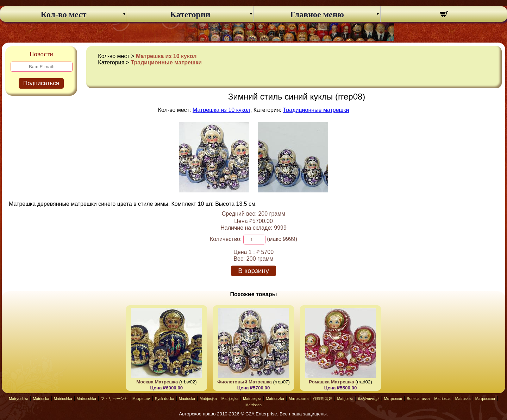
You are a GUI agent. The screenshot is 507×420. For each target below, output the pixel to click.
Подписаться (41, 83)
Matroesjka (252, 399)
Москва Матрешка (157, 382)
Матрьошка (299, 399)
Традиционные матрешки (166, 62)
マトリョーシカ (114, 399)
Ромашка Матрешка (331, 382)
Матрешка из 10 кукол (166, 56)
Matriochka (63, 399)
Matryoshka (18, 399)
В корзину (254, 271)
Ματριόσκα (393, 399)
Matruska (463, 399)
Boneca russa (418, 399)
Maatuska (187, 399)
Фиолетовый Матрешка (245, 382)
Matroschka (86, 399)
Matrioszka (275, 399)
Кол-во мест (64, 14)
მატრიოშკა (369, 399)
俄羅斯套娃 (323, 399)
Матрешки (141, 399)
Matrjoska (345, 399)
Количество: (226, 239)
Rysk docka (165, 399)
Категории (190, 14)
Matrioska (41, 399)
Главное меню (317, 14)
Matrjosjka (208, 399)
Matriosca (443, 399)
